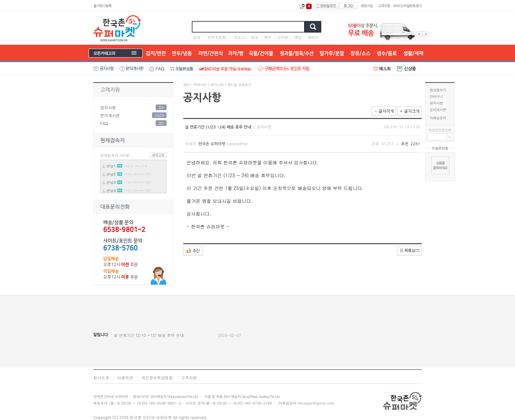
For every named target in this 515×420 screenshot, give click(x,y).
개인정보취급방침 (157, 377)
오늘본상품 (440, 148)
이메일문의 (438, 118)
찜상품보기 (438, 90)
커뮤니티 (200, 85)
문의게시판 (438, 110)
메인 (187, 85)
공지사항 (436, 103)
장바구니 (436, 96)
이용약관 (125, 377)
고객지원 (110, 90)
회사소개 (101, 377)
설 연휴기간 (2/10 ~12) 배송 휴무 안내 (149, 335)
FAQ (104, 123)
